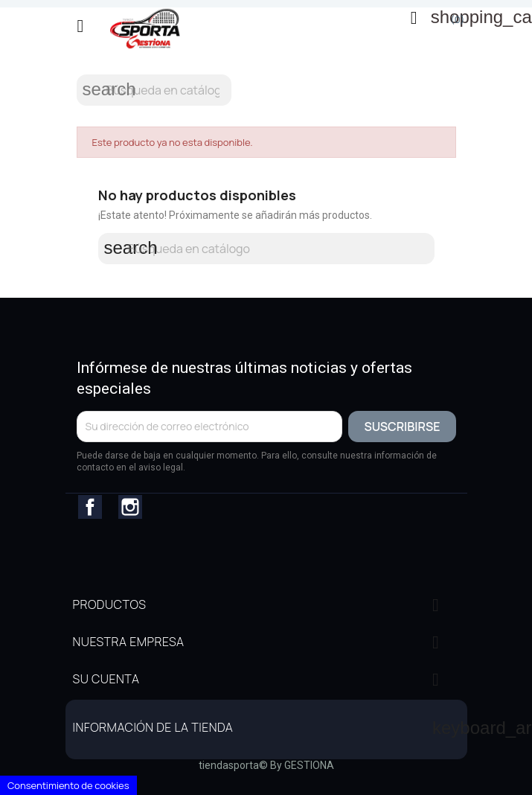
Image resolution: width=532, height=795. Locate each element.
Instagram (130, 507)
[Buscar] (154, 90)
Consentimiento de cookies (68, 785)
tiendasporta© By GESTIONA (266, 765)
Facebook (90, 507)
